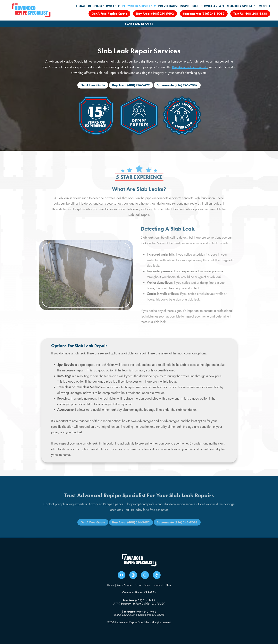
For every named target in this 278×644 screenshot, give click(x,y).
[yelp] (157, 575)
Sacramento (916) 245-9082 (177, 85)
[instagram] (133, 575)
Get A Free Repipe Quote (109, 14)
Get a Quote (124, 585)
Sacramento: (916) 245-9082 (204, 14)
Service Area (212, 6)
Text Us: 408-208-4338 (250, 14)
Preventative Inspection (178, 6)
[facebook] (122, 575)
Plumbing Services (139, 6)
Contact (158, 585)
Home (81, 6)
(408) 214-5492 (145, 600)
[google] (145, 575)
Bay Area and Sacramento (190, 67)
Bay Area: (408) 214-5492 (155, 14)
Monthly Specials (241, 6)
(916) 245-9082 (146, 612)
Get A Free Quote (93, 85)
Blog (168, 585)
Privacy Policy (143, 585)
